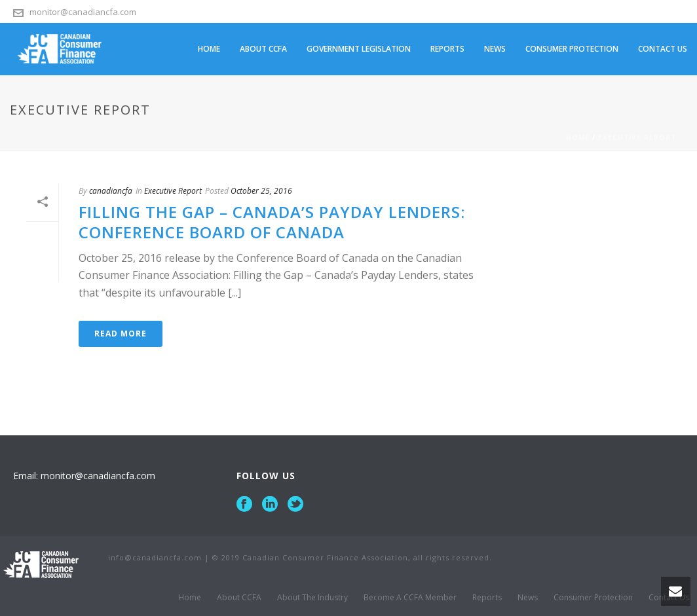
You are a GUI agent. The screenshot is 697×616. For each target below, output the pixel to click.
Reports (447, 49)
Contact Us (663, 49)
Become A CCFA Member (410, 598)
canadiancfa (111, 191)
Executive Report (637, 137)
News (495, 49)
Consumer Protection (572, 49)
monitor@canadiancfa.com (83, 12)
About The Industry (312, 598)
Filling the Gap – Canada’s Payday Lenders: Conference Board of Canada (272, 222)
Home (209, 49)
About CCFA (263, 49)
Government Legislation (359, 49)
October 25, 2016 (261, 191)
